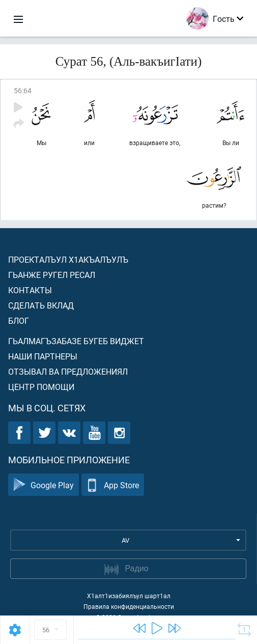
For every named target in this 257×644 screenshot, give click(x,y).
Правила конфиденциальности (129, 606)
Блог (19, 320)
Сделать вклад (41, 305)
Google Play (44, 485)
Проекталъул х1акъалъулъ (68, 259)
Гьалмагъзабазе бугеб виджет (76, 341)
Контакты (30, 290)
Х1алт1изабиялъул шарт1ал (129, 596)
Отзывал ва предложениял (68, 371)
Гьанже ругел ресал (52, 275)
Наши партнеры (43, 356)
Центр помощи (41, 387)
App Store (113, 485)
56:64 (23, 90)
